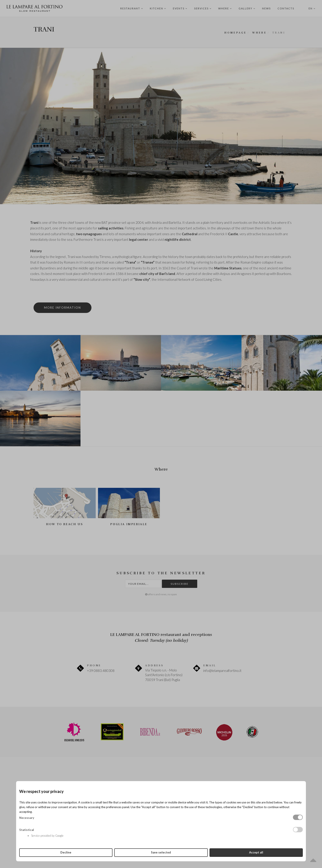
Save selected (161, 852)
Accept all (256, 852)
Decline (66, 852)
